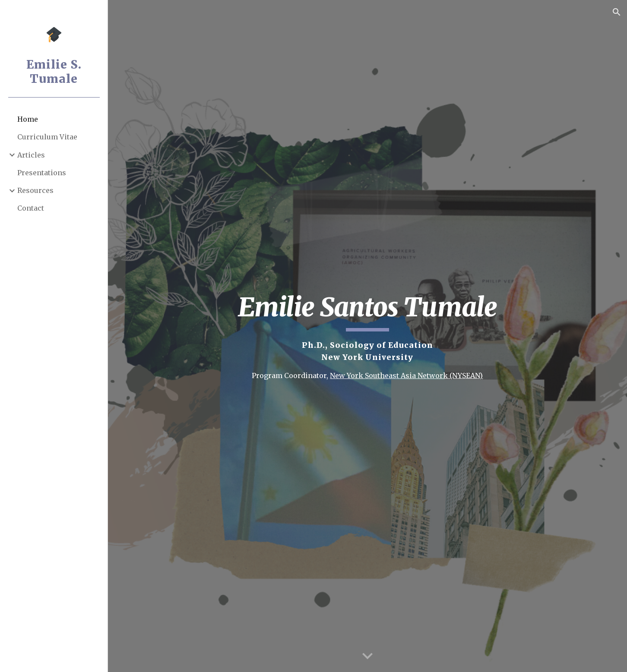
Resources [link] (35, 190)
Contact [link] (31, 208)
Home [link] (28, 119)
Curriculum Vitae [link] (47, 137)
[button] (617, 12)
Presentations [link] (42, 173)
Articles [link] (31, 155)
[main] (367, 336)
